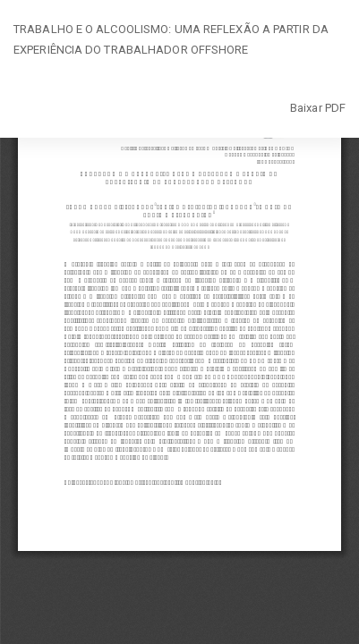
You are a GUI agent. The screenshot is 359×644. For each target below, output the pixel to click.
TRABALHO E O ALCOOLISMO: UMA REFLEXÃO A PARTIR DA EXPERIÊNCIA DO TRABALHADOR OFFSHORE (171, 40)
